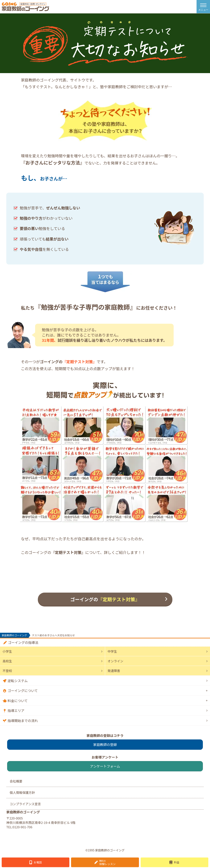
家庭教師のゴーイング (14, 635)
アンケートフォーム (105, 766)
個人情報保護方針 (22, 792)
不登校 (7, 671)
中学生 (112, 651)
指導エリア (16, 710)
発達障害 (114, 671)
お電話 (38, 862)
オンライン (116, 661)
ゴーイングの (105, 599)
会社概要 (16, 781)
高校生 (7, 661)
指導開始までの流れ (23, 721)
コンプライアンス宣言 (25, 804)
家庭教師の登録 (105, 744)
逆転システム (18, 681)
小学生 (7, 651)
